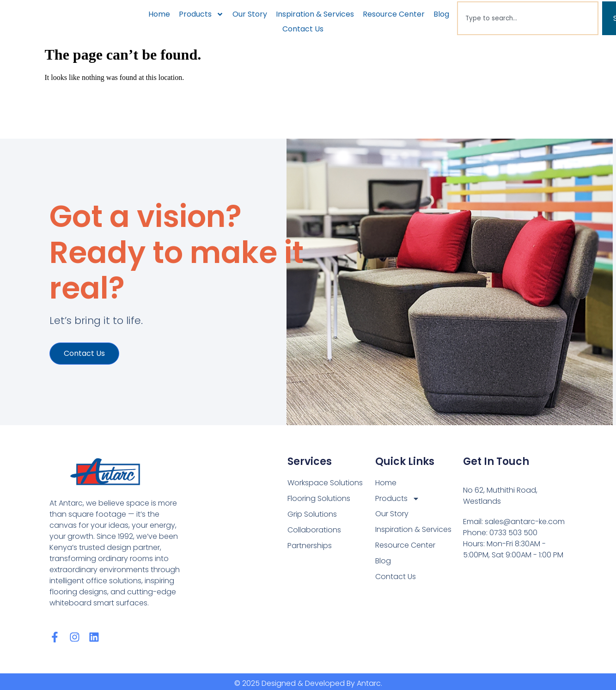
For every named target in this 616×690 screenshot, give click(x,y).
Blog (441, 14)
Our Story (250, 14)
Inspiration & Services (315, 14)
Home (159, 14)
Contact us (84, 354)
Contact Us (303, 29)
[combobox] (528, 18)
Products (201, 14)
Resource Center (394, 14)
